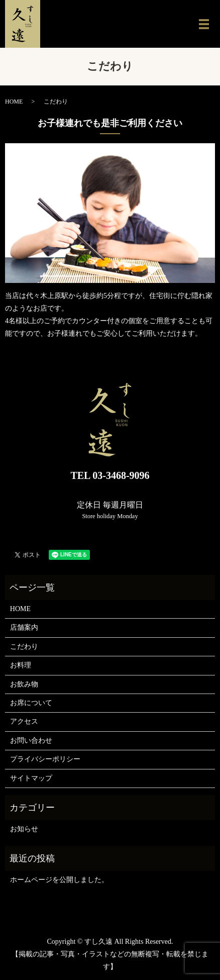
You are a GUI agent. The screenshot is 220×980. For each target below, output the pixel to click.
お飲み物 (24, 684)
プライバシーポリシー (45, 759)
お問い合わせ (31, 741)
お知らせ (24, 829)
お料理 (21, 665)
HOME (14, 102)
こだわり (24, 647)
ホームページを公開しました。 (59, 880)
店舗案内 (24, 627)
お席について (31, 703)
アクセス (24, 721)
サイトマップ (31, 778)
